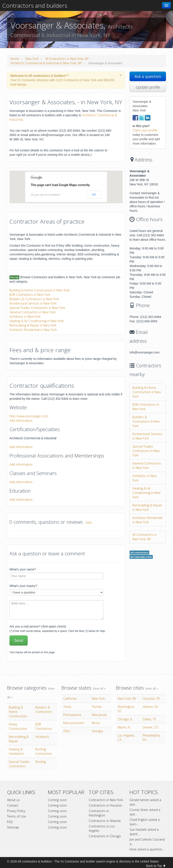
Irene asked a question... (147, 849)
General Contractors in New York (32, 312)
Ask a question (148, 76)
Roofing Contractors (44, 751)
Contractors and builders (35, 5)
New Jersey (99, 715)
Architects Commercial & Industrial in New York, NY (46, 63)
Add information (21, 421)
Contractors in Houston (105, 805)
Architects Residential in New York (33, 330)
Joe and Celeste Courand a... (147, 842)
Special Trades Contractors (19, 764)
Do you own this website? (46, 195)
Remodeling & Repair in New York (33, 325)
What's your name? (23, 569)
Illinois (96, 723)
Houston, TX (151, 699)
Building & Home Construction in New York (40, 290)
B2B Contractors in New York (30, 295)
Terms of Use (16, 816)
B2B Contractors (44, 726)
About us (13, 800)
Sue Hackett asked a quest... (144, 832)
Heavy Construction (18, 726)
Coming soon (57, 800)
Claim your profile (145, 130)
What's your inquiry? (23, 586)
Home (15, 59)
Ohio (67, 731)
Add (88, 523)
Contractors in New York (106, 800)
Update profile (148, 87)
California (70, 699)
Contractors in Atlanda (105, 821)
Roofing (41, 762)
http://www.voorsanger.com (29, 416)
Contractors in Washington (99, 813)
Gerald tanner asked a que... (145, 802)
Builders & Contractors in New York (34, 299)
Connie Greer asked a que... (145, 812)
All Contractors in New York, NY (67, 59)
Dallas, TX (149, 719)
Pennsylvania (72, 715)
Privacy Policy (16, 811)
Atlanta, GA (150, 707)
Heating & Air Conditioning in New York (37, 321)
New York (32, 59)
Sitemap (13, 827)
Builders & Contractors (44, 709)
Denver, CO (151, 727)
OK (94, 195)
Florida (97, 707)
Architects (42, 737)
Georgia (97, 731)
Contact (13, 805)
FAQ (10, 822)
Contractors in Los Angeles (102, 828)
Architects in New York (25, 317)
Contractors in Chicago (105, 836)
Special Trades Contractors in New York (37, 308)
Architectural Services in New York (33, 303)
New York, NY (127, 699)
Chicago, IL (125, 719)
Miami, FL (124, 727)
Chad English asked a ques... (145, 822)
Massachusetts (74, 723)
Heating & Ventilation (16, 751)
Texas (67, 707)
